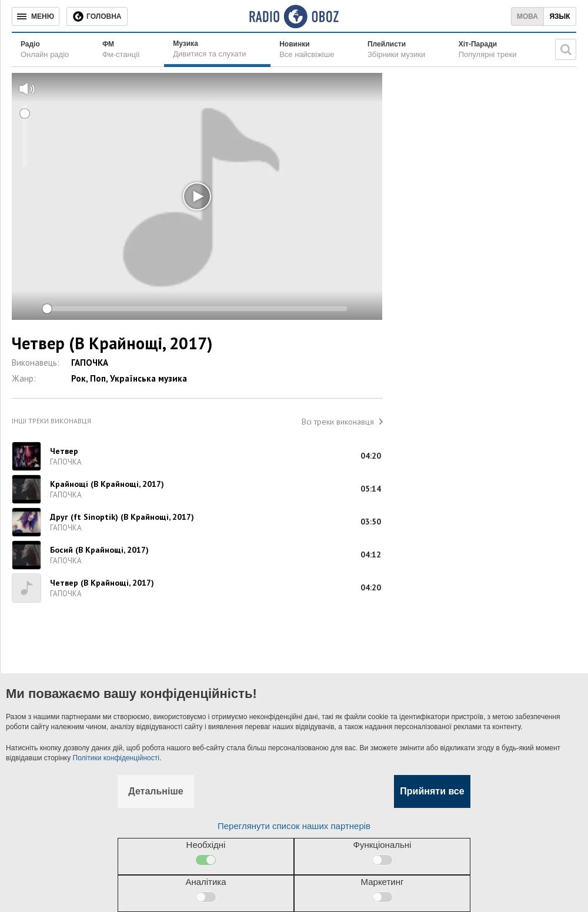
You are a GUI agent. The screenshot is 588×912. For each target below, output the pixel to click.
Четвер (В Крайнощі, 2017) (102, 583)
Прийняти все (432, 791)
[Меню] (36, 16)
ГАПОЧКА (90, 363)
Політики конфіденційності (116, 758)
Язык (559, 16)
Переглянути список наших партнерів (294, 826)
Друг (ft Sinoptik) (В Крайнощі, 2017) (122, 517)
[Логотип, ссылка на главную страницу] (294, 16)
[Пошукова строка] (566, 49)
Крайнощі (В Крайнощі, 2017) (107, 484)
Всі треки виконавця (338, 422)
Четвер (64, 451)
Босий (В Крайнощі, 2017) (99, 550)
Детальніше (156, 791)
